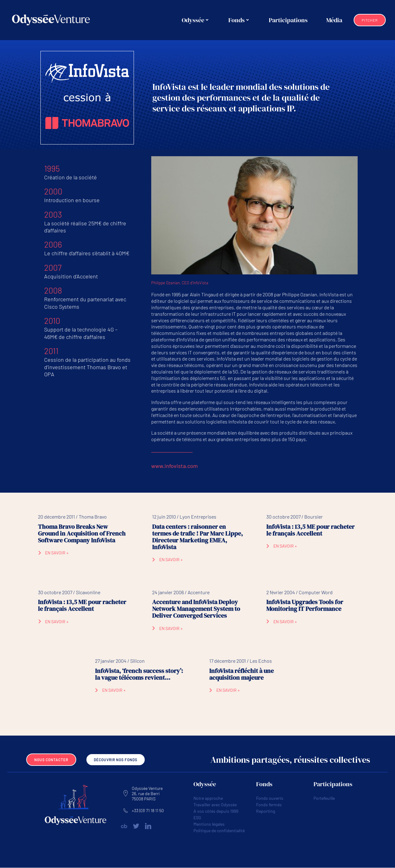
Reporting (266, 811)
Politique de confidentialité (219, 831)
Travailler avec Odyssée (215, 805)
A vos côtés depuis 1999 (216, 811)
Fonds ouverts (270, 798)
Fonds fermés (269, 805)
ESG (197, 818)
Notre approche (208, 798)
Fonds (240, 20)
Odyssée (196, 20)
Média (335, 20)
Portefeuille (324, 798)
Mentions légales (209, 824)
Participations (289, 20)
